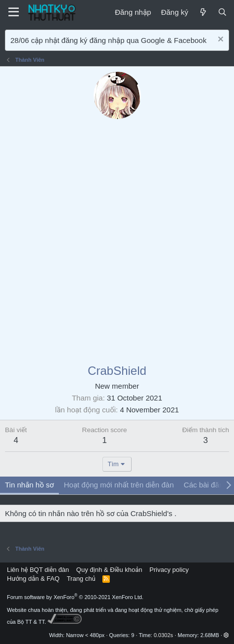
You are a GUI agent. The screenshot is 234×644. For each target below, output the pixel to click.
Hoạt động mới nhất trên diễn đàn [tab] (119, 485)
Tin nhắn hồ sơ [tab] (29, 485)
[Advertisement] (117, 241)
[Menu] (14, 12)
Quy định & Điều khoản (109, 570)
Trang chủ (81, 579)
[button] (226, 635)
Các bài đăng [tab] (205, 485)
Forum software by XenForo (75, 597)
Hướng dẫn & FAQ (33, 579)
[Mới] (203, 12)
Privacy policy (169, 570)
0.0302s (164, 635)
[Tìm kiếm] (222, 12)
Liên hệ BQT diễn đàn (38, 570)
